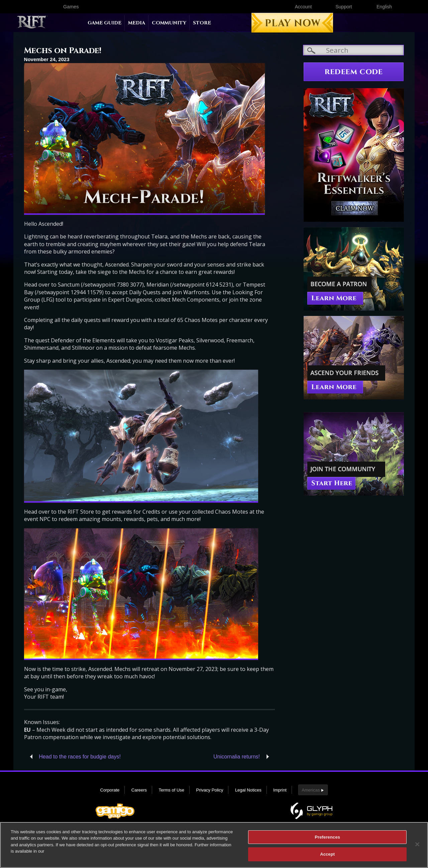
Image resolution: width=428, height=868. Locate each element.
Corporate (110, 790)
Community (169, 23)
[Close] (417, 848)
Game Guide (104, 23)
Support (344, 7)
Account (303, 7)
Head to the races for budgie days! (80, 757)
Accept (327, 858)
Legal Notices (248, 790)
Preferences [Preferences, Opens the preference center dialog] (327, 840)
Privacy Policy (210, 790)
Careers (139, 790)
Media (137, 23)
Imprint (280, 790)
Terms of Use (171, 790)
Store (202, 23)
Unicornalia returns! (237, 757)
